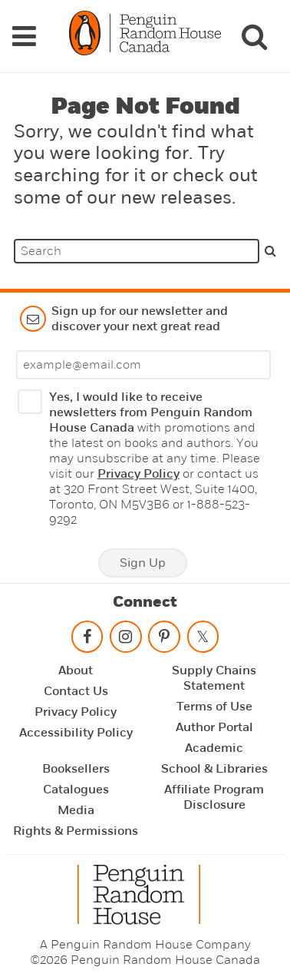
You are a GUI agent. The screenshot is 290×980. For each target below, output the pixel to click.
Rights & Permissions (76, 831)
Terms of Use (214, 707)
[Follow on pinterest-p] (164, 640)
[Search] (254, 36)
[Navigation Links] (24, 36)
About (76, 670)
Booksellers (76, 769)
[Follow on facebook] (87, 640)
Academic (214, 748)
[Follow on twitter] (203, 640)
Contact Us (76, 691)
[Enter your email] (143, 365)
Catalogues (76, 790)
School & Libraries (214, 769)
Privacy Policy (138, 474)
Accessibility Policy (76, 733)
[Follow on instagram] (126, 640)
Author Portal (214, 727)
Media (76, 810)
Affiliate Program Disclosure (214, 797)
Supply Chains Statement (214, 678)
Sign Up (143, 563)
